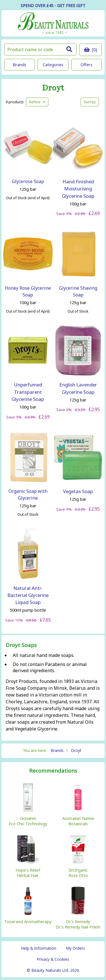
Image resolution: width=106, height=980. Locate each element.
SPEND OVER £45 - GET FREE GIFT (53, 6)
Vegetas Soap (78, 491)
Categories (53, 65)
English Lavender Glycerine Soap (78, 388)
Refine (37, 102)
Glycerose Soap (28, 181)
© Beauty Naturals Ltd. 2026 (53, 970)
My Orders (75, 948)
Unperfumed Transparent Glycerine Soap (28, 392)
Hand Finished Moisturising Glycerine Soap (78, 189)
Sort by (90, 102)
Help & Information (39, 948)
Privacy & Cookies (53, 959)
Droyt (53, 88)
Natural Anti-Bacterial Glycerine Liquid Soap (28, 595)
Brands (20, 65)
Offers (86, 65)
